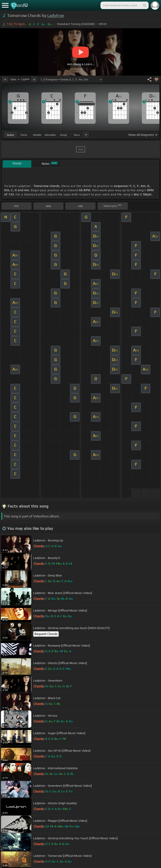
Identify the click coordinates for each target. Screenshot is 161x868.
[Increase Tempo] (34, 79)
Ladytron (56, 16)
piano (24, 135)
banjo (64, 135)
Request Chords (46, 634)
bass (77, 135)
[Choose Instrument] (86, 135)
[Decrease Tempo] (5, 79)
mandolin (50, 135)
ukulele (37, 135)
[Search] (144, 5)
